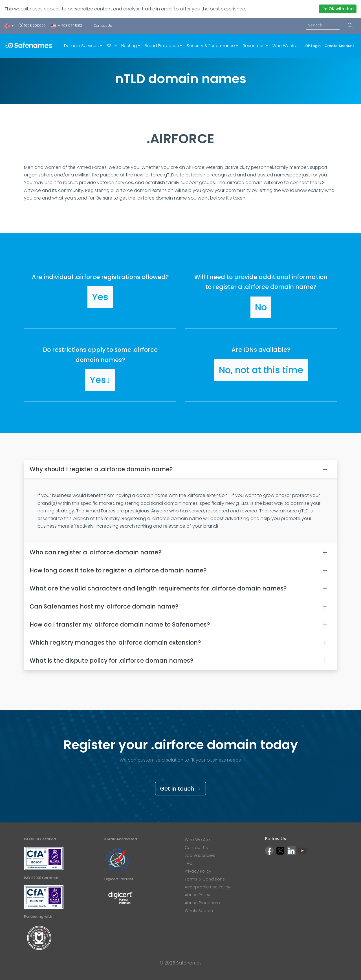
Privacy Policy (198, 871)
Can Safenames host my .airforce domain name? (104, 606)
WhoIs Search (199, 911)
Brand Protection (162, 46)
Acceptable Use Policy (207, 887)
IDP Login (313, 46)
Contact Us (103, 26)
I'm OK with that (338, 9)
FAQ (189, 863)
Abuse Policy (197, 895)
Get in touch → (180, 789)
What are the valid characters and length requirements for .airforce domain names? (158, 588)
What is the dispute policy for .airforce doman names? (111, 661)
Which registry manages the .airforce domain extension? (115, 642)
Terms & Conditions (205, 879)
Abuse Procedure (202, 903)
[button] (100, 297)
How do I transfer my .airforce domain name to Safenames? (120, 624)
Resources (254, 46)
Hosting (129, 46)
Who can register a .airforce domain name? (95, 552)
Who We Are (285, 46)
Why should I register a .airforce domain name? (101, 469)
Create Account (339, 46)
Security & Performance (211, 46)
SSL (110, 46)
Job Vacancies (200, 855)
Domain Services (81, 46)
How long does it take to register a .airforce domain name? (118, 570)
